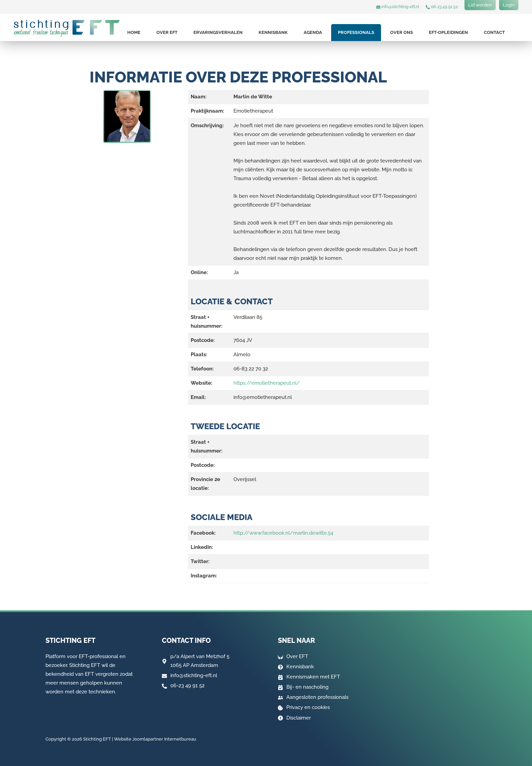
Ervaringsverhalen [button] (218, 32)
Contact (494, 32)
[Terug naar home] (67, 28)
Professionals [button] (356, 32)
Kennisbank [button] (273, 32)
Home (134, 32)
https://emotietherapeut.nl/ (267, 383)
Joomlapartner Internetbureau (164, 739)
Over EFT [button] (167, 32)
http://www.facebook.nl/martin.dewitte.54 (283, 533)
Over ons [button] (402, 32)
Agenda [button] (313, 32)
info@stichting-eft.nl (398, 7)
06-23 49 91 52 (442, 7)
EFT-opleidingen (448, 32)
